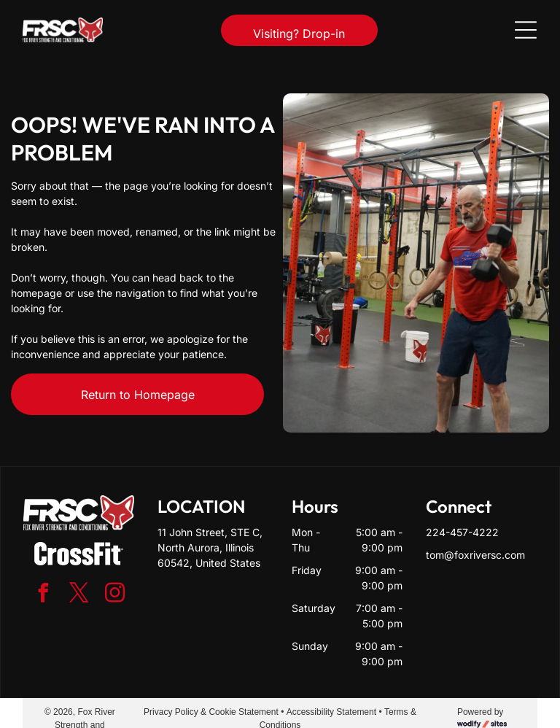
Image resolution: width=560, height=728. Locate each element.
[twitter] (79, 595)
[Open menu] (526, 30)
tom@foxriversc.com (475, 555)
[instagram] (114, 595)
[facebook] (43, 595)
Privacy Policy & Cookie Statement (211, 712)
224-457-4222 (462, 532)
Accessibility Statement (331, 712)
